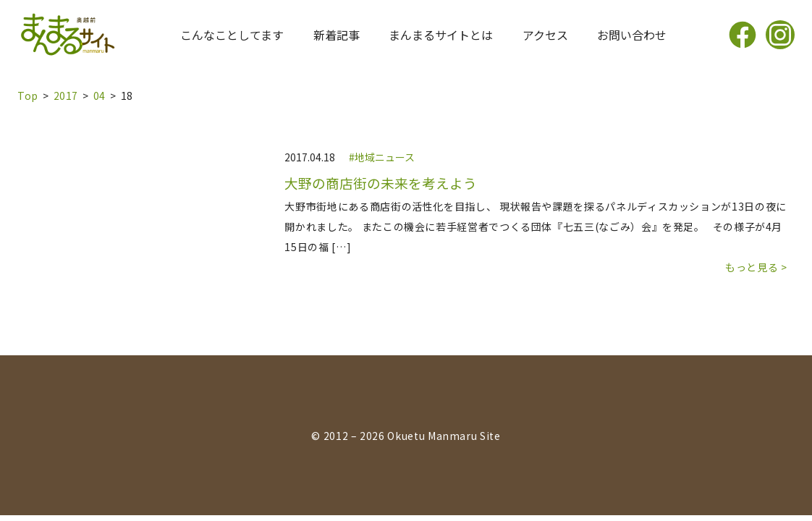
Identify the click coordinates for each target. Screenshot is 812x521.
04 (100, 96)
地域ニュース (385, 157)
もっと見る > (756, 267)
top (28, 96)
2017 (66, 96)
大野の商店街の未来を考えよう (381, 183)
